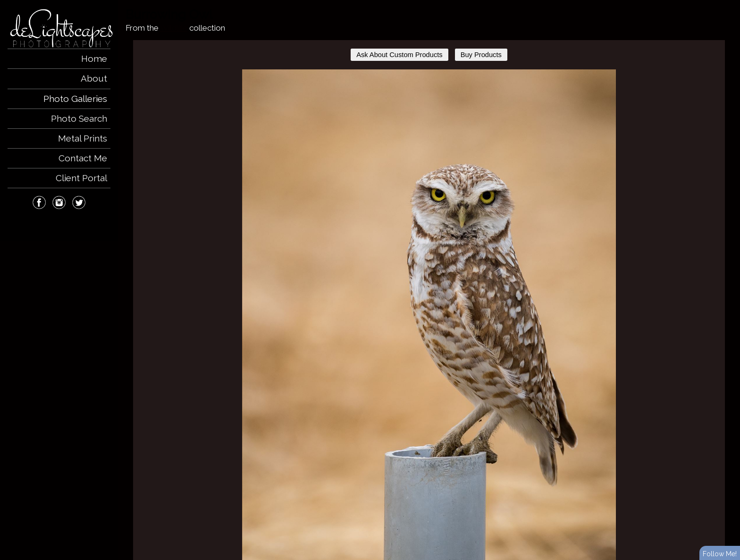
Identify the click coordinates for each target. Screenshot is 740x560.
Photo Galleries (75, 99)
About (94, 78)
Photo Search (79, 118)
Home (94, 59)
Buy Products (481, 55)
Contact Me (83, 158)
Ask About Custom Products (399, 55)
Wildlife (174, 28)
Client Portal (81, 178)
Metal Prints (83, 138)
